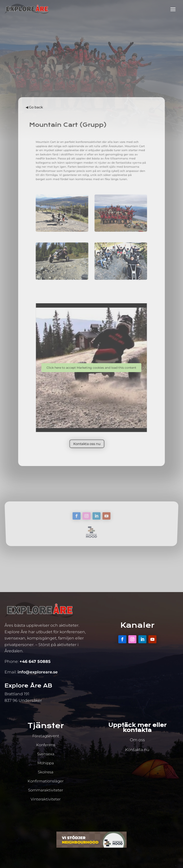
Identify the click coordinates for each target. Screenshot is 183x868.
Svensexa (46, 754)
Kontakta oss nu (88, 413)
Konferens (46, 745)
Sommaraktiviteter (46, 790)
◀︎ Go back (45, 140)
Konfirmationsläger (46, 781)
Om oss (137, 740)
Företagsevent (46, 736)
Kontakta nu (137, 750)
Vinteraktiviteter (46, 799)
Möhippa (46, 763)
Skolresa (46, 772)
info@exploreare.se (38, 672)
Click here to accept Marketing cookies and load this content (92, 352)
